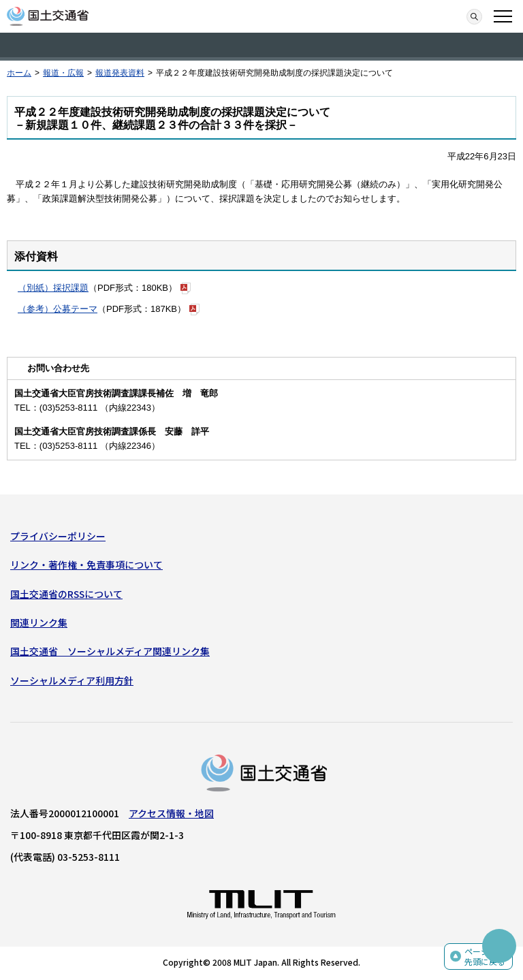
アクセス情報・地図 (171, 813)
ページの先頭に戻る (485, 957)
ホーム (19, 73)
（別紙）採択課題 (53, 288)
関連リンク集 (39, 622)
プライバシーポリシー (58, 536)
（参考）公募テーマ (58, 309)
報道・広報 (63, 73)
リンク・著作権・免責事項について (86, 565)
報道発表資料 (120, 73)
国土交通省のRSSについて (66, 594)
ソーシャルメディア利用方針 (72, 680)
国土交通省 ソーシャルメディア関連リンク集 (110, 651)
